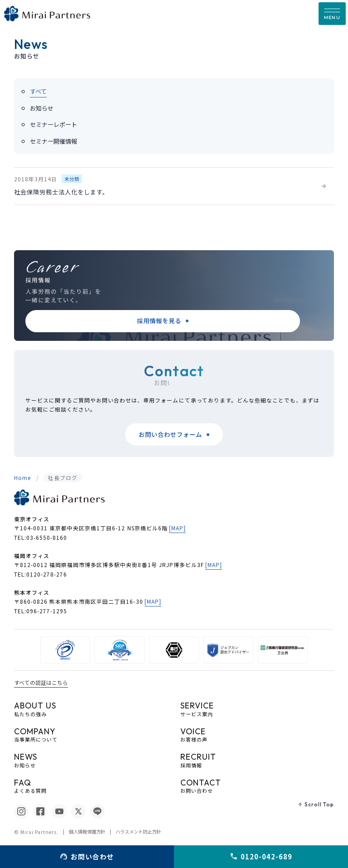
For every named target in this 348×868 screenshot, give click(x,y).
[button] (332, 14)
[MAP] (177, 528)
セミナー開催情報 (53, 141)
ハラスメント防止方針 (138, 832)
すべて (38, 91)
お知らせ (42, 108)
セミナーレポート (53, 124)
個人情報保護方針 (87, 832)
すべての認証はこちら (41, 682)
